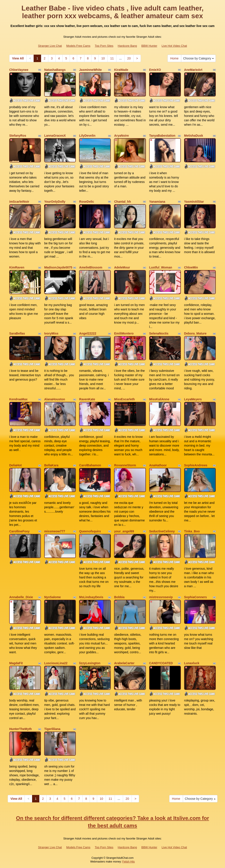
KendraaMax (18, 399)
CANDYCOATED (161, 663)
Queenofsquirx (90, 531)
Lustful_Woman (161, 267)
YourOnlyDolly (55, 202)
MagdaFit (16, 663)
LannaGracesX (55, 136)
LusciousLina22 (56, 663)
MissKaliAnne (159, 399)
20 (129, 58)
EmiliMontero (124, 333)
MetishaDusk (194, 136)
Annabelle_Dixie (21, 597)
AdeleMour (122, 267)
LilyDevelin (87, 136)
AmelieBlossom (91, 267)
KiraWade (121, 70)
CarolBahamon (90, 465)
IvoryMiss (51, 333)
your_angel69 (124, 531)
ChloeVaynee (19, 70)
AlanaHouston (55, 399)
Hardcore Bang (127, 46)
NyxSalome (52, 597)
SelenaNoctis (159, 333)
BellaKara (51, 465)
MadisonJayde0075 (58, 267)
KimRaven (17, 267)
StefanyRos (18, 136)
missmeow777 (55, 531)
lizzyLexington (90, 663)
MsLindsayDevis (91, 597)
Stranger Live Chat (50, 46)
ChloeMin (191, 267)
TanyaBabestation (162, 136)
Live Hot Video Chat (174, 46)
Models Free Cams (78, 46)
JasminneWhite (90, 70)
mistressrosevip (161, 597)
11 (112, 58)
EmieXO (155, 70)
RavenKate (87, 399)
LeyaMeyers (193, 399)
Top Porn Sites (104, 46)
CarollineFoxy (19, 531)
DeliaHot (15, 465)
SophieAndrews (196, 465)
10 (103, 58)
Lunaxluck (192, 663)
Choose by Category (198, 58)
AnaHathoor (158, 465)
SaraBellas (17, 333)
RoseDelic (87, 202)
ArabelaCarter (124, 663)
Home (174, 58)
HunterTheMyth (21, 729)
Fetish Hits (129, 862)
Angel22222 (88, 333)
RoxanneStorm (125, 465)
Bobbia (119, 597)
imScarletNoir (19, 202)
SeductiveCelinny (162, 531)
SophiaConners (195, 597)
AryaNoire (121, 136)
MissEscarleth (124, 399)
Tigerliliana (52, 729)
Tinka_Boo (192, 531)
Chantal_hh (122, 202)
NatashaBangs (55, 70)
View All (18, 58)
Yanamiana (157, 202)
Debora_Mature (195, 333)
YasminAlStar (194, 202)
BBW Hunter (149, 46)
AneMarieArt (193, 70)
